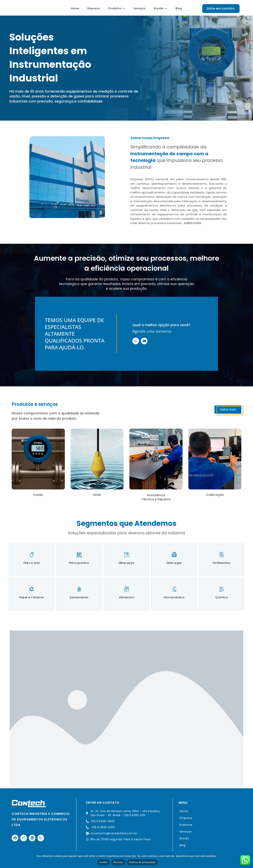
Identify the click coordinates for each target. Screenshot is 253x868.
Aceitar (104, 862)
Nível (97, 497)
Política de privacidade (142, 862)
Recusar (118, 862)
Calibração (215, 497)
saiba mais (193, 225)
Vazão (38, 497)
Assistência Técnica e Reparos (156, 499)
